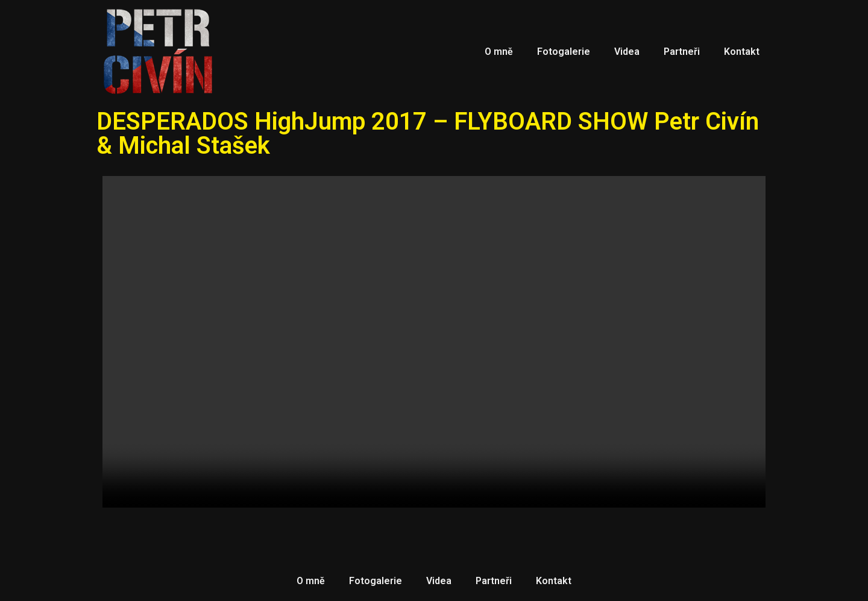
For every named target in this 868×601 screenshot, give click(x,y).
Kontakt (742, 52)
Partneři (682, 52)
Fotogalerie (564, 52)
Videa (627, 52)
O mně (499, 52)
